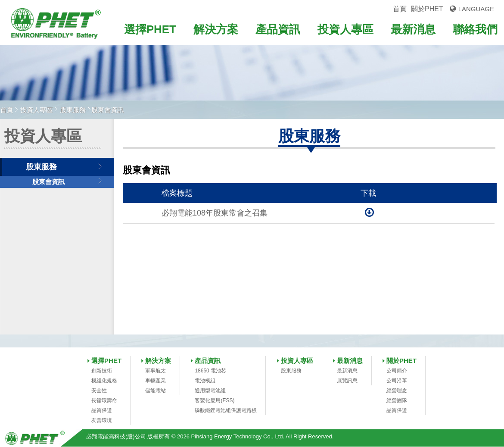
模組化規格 (104, 381)
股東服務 (73, 110)
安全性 (99, 391)
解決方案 (216, 29)
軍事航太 (156, 371)
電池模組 (205, 381)
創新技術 (102, 371)
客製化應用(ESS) (215, 400)
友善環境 (102, 420)
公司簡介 (397, 371)
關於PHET (427, 9)
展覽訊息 (347, 381)
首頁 (400, 9)
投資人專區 (345, 29)
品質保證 (102, 410)
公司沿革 (397, 381)
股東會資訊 (48, 182)
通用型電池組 (210, 391)
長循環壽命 (104, 400)
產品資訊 (278, 29)
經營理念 (397, 391)
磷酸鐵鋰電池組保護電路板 (226, 410)
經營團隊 (397, 400)
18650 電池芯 (210, 371)
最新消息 (413, 29)
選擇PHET (150, 29)
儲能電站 (156, 391)
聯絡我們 (475, 29)
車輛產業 (156, 381)
